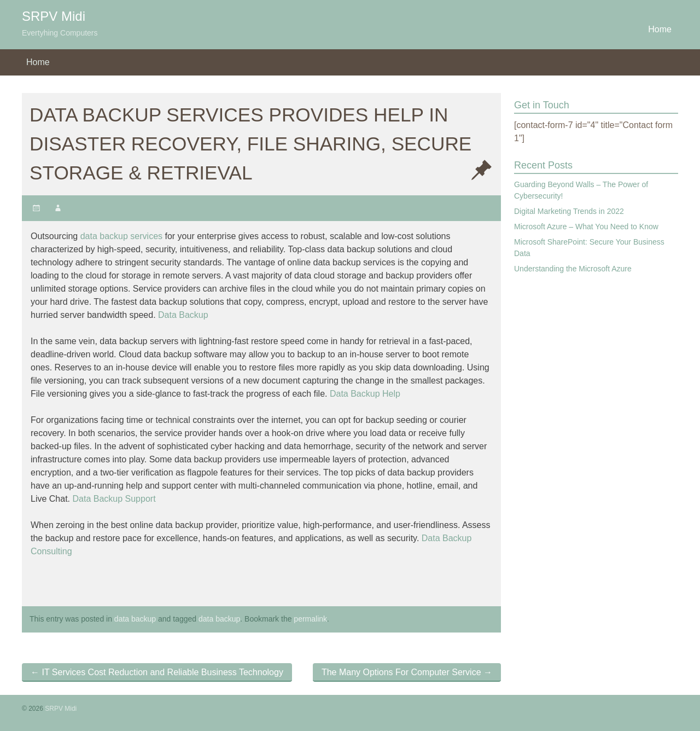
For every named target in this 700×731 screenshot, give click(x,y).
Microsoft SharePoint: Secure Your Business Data (589, 248)
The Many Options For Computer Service (407, 672)
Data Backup (183, 315)
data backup (135, 619)
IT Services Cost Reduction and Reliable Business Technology (157, 672)
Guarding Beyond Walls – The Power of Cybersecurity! (581, 190)
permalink (310, 619)
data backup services (121, 236)
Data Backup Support (114, 499)
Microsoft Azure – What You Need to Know (586, 227)
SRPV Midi (54, 16)
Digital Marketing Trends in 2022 (569, 211)
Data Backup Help (365, 394)
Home (660, 29)
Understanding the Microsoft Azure (573, 269)
